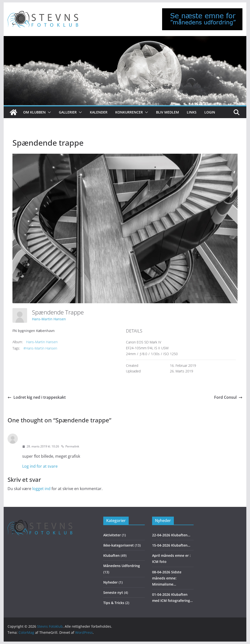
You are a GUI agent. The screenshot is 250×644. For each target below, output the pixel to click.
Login (210, 112)
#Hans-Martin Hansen (40, 348)
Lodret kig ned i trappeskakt (37, 397)
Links (192, 112)
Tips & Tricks (114, 603)
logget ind (41, 489)
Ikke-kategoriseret (119, 545)
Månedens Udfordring (122, 566)
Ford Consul (228, 397)
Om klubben (34, 112)
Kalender (99, 112)
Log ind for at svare (40, 466)
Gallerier (68, 112)
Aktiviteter (112, 535)
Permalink (70, 446)
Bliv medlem (167, 112)
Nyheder (110, 582)
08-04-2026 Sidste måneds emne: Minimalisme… (167, 578)
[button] (48, 112)
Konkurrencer (129, 112)
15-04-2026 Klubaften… (171, 545)
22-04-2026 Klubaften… (171, 535)
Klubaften (111, 555)
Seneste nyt (113, 592)
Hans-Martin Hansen (49, 319)
